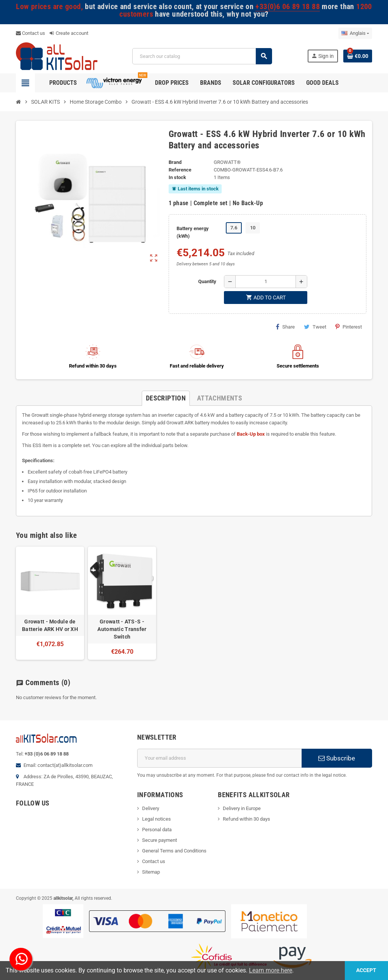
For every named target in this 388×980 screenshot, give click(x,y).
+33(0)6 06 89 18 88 (287, 7)
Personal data (157, 830)
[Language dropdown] (355, 33)
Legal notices (156, 819)
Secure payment (160, 840)
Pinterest (349, 327)
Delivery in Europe (242, 808)
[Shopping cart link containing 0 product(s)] (358, 56)
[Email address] (219, 758)
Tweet (315, 327)
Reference (180, 170)
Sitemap (151, 872)
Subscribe (337, 758)
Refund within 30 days (246, 819)
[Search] (202, 56)
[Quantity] (266, 282)
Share (285, 327)
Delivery (151, 808)
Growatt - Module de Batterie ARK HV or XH (50, 625)
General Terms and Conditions (174, 851)
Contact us (31, 33)
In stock (177, 177)
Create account (69, 33)
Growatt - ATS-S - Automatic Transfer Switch (122, 629)
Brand (175, 162)
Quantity (207, 281)
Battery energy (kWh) (193, 232)
